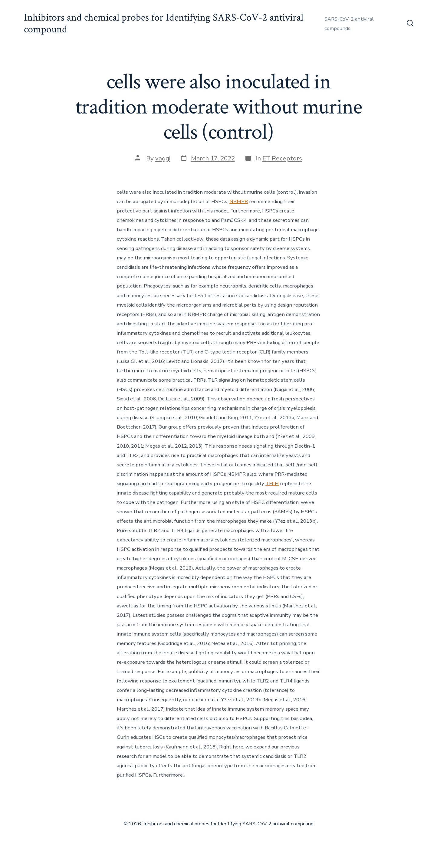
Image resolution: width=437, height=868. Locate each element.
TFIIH (272, 483)
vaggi (163, 158)
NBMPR (239, 201)
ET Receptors (282, 158)
